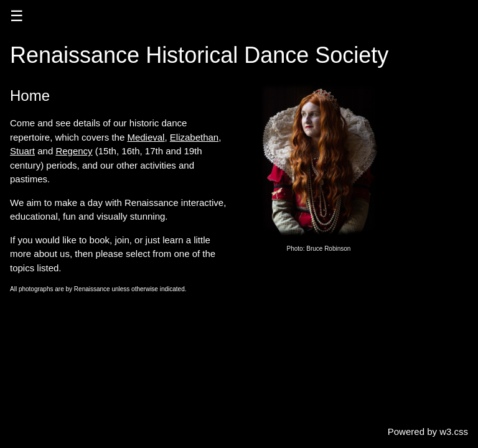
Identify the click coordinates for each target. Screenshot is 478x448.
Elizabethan (194, 137)
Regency (74, 151)
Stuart (22, 151)
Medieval (146, 137)
